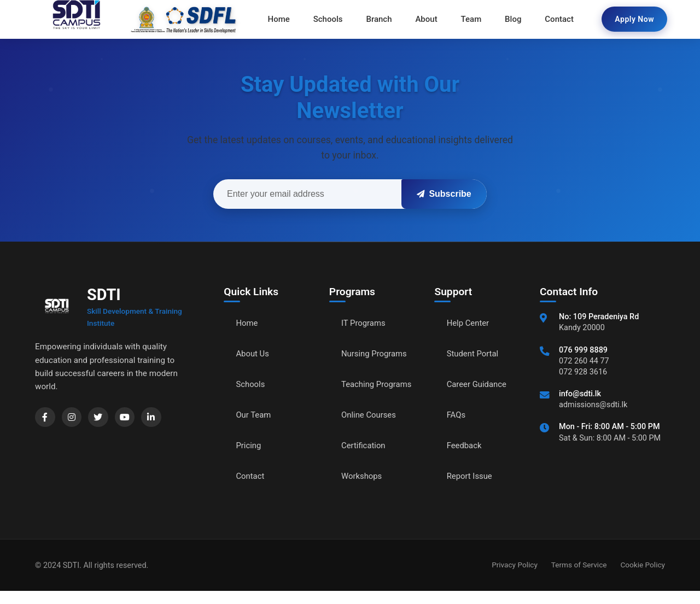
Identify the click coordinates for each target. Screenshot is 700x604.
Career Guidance (479, 385)
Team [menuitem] (470, 19)
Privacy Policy (515, 578)
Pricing (250, 446)
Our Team (255, 416)
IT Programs (365, 324)
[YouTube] (131, 418)
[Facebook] (46, 418)
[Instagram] (74, 418)
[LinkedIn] (160, 418)
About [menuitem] (426, 19)
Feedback (466, 446)
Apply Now (634, 19)
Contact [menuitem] (555, 19)
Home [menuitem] (283, 19)
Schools (252, 385)
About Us (254, 354)
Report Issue (471, 477)
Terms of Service (579, 578)
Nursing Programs (377, 354)
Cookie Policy (643, 578)
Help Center (470, 324)
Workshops (363, 489)
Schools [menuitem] (331, 19)
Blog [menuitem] (510, 19)
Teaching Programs (360, 391)
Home (248, 324)
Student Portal (475, 354)
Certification (365, 459)
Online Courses (371, 428)
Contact (252, 477)
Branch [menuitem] (380, 19)
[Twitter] (103, 418)
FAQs (457, 416)
